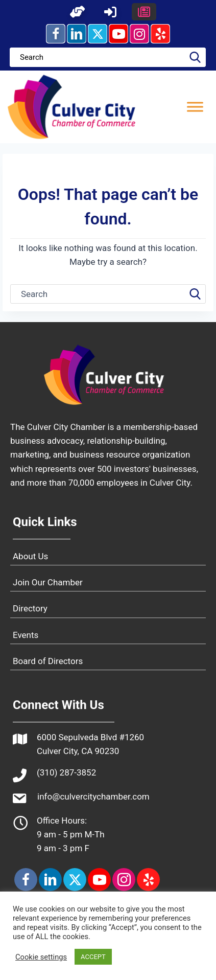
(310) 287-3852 (66, 772)
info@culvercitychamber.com (93, 796)
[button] (78, 12)
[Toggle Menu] (195, 107)
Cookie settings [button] (41, 957)
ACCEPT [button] (93, 957)
